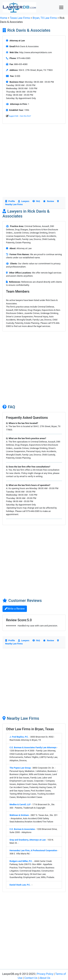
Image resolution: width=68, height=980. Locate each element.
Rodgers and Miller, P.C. (21, 861)
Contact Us (31, 978)
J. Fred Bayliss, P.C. (19, 737)
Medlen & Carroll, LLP (20, 804)
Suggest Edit (13, 116)
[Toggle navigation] (61, 7)
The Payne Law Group (20, 768)
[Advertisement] (34, 163)
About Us (45, 978)
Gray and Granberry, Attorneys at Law (28, 840)
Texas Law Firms (20, 18)
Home (4, 18)
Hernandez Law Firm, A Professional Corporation (33, 850)
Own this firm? (25, 116)
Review (49, 201)
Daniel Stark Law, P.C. (20, 885)
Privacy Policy (45, 974)
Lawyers (24, 201)
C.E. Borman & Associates (22, 829)
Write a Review (15, 609)
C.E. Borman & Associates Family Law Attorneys (33, 747)
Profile (10, 201)
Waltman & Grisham (19, 815)
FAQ (36, 201)
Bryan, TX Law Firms (45, 18)
